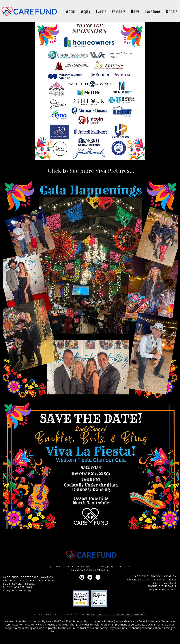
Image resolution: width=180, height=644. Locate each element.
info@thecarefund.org (114, 631)
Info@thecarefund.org (17, 591)
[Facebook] (90, 577)
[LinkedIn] (98, 577)
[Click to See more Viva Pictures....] (92, 170)
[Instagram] (82, 577)
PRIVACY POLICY (97, 614)
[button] (153, 11)
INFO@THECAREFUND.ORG (128, 614)
